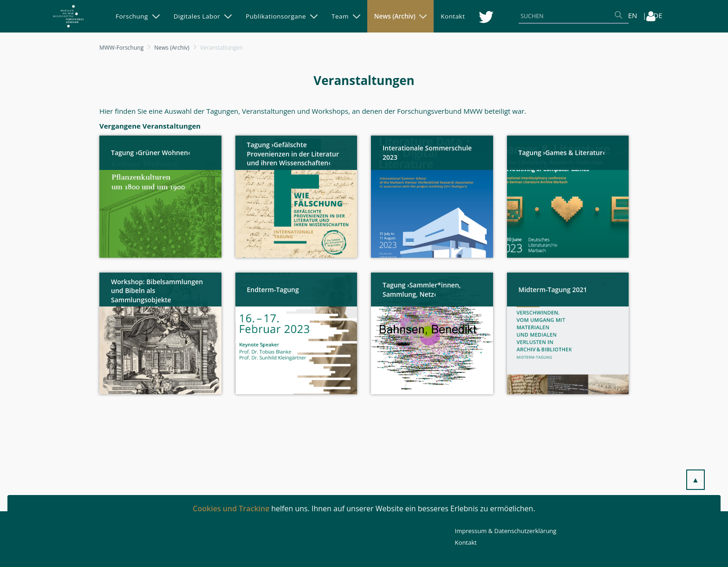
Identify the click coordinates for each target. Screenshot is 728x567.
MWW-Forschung (121, 48)
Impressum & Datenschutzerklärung (506, 531)
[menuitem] (138, 16)
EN (633, 15)
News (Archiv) (172, 48)
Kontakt (466, 542)
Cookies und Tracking (231, 508)
